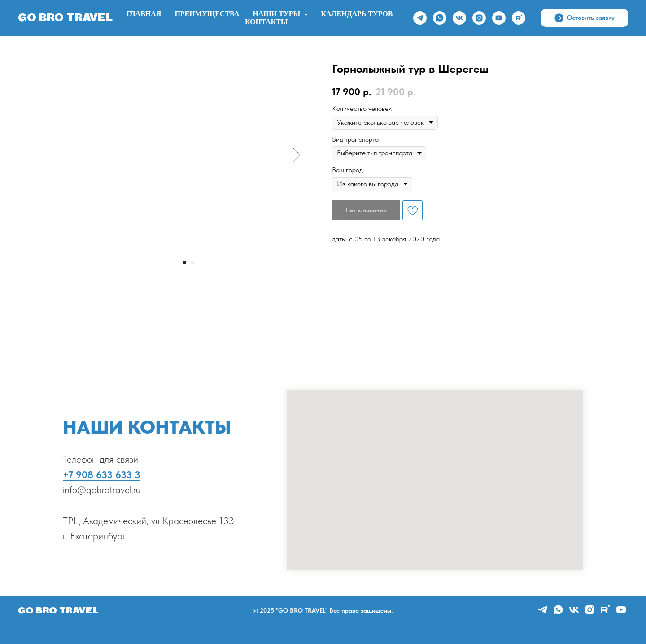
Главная (144, 14)
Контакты (266, 22)
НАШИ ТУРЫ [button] (277, 14)
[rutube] (519, 18)
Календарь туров (357, 14)
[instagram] (479, 18)
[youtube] (499, 18)
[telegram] (420, 18)
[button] (585, 18)
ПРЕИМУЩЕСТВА (207, 14)
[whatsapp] (440, 18)
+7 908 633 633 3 (102, 474)
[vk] (459, 18)
